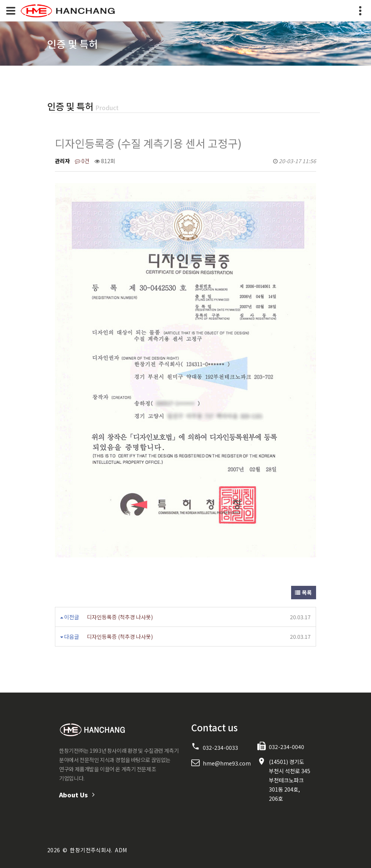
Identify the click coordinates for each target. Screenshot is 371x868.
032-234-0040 (287, 747)
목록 (304, 592)
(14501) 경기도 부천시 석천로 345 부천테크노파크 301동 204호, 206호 (290, 780)
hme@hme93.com (227, 763)
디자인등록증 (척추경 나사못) (120, 617)
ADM (121, 850)
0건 (82, 161)
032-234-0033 (220, 747)
